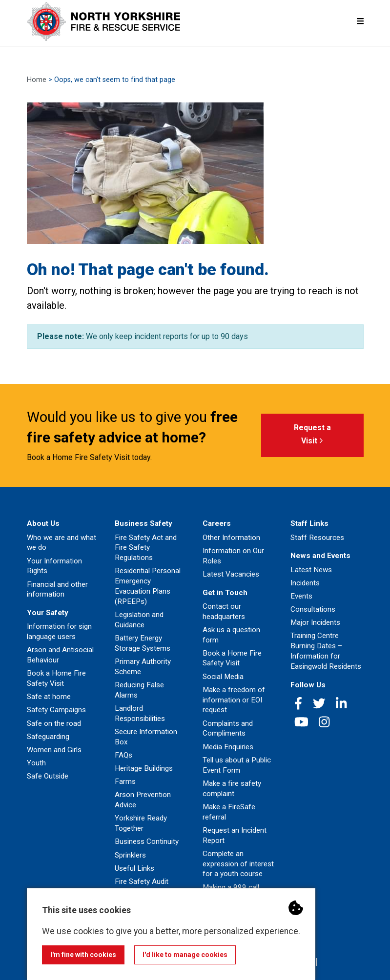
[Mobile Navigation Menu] (360, 21)
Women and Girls (54, 750)
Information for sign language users (59, 631)
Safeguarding (48, 737)
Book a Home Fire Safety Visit (56, 678)
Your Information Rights (54, 566)
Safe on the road (54, 723)
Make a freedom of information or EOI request (234, 700)
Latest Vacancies (231, 574)
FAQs (123, 755)
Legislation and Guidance (139, 620)
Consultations (313, 609)
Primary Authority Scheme (143, 667)
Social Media (223, 677)
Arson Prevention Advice (143, 800)
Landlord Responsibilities (140, 713)
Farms (125, 781)
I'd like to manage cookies (185, 955)
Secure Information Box (146, 737)
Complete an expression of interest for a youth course (238, 864)
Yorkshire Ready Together (141, 823)
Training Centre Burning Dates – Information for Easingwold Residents (326, 651)
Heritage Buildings (144, 768)
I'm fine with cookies (83, 955)
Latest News (311, 570)
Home (37, 80)
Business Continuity (147, 841)
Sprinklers (130, 855)
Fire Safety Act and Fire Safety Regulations (146, 548)
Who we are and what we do (62, 543)
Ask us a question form (231, 635)
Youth (36, 763)
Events (301, 596)
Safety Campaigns (56, 710)
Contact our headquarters (224, 611)
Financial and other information (57, 590)
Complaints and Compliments (228, 729)
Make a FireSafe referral (229, 812)
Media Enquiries (228, 747)
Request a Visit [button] (312, 436)
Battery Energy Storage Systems (143, 643)
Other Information (231, 538)
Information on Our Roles (233, 556)
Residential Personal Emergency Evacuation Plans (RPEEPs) (148, 586)
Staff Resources (317, 538)
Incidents (305, 583)
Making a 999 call (231, 887)
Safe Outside (48, 776)
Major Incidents (315, 622)
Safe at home (49, 697)
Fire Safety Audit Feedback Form (142, 887)
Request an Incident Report (235, 835)
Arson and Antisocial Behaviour (60, 655)
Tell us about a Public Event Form (237, 765)
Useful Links (134, 868)
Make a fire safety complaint (232, 789)
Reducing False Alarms (139, 690)
